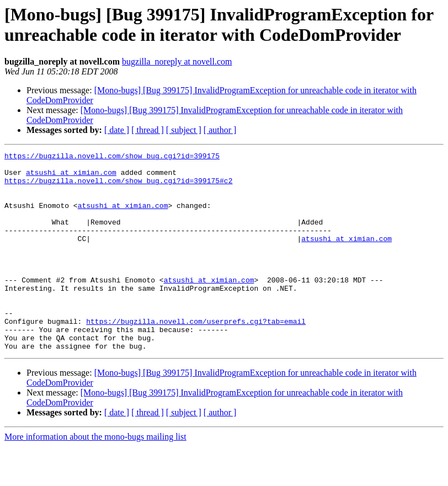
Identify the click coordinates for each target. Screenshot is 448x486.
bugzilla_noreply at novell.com (177, 62)
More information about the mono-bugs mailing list (95, 476)
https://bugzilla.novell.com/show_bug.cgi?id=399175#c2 (118, 187)
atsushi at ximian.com (71, 177)
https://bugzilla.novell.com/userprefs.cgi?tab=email (196, 356)
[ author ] (220, 130)
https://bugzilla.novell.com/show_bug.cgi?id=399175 (112, 157)
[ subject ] (184, 130)
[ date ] (117, 130)
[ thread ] (148, 130)
